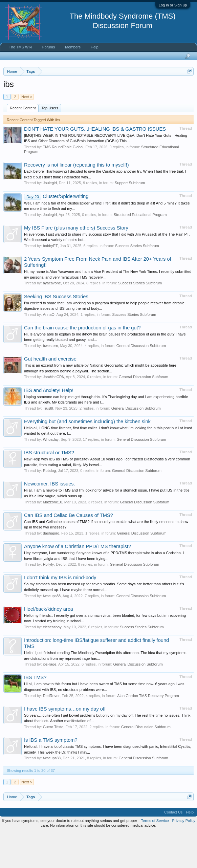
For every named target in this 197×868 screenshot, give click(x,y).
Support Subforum (130, 218)
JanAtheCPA (53, 412)
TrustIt (48, 443)
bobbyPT (50, 281)
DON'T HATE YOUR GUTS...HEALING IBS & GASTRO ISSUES (95, 164)
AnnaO (49, 350)
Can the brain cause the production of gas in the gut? (82, 363)
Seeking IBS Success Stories (56, 332)
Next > (27, 132)
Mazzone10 (53, 537)
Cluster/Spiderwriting (56, 232)
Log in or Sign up (173, 5)
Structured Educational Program (140, 250)
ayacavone (52, 319)
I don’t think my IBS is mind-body (60, 613)
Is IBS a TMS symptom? (51, 776)
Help (95, 47)
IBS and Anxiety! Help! (49, 426)
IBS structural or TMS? (49, 488)
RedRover (51, 731)
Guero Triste (53, 762)
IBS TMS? (35, 713)
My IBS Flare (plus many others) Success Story (76, 263)
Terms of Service (155, 856)
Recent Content (23, 143)
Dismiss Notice (188, 87)
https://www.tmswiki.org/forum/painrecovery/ (65, 103)
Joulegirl (50, 218)
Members (73, 47)
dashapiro (51, 569)
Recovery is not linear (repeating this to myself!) (76, 200)
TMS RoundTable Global (63, 182)
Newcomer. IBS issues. (50, 519)
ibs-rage (50, 700)
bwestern (51, 381)
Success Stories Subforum (137, 281)
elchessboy (52, 663)
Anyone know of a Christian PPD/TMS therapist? (78, 582)
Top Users (50, 143)
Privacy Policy (184, 856)
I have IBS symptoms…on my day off (65, 744)
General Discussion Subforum (141, 381)
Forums (49, 47)
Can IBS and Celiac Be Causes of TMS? (69, 550)
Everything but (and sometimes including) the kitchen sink (87, 457)
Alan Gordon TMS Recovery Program (148, 731)
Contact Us (173, 848)
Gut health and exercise (50, 394)
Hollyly (48, 600)
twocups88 (52, 631)
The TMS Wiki (20, 47)
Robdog (50, 506)
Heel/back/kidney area (49, 644)
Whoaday (51, 475)
